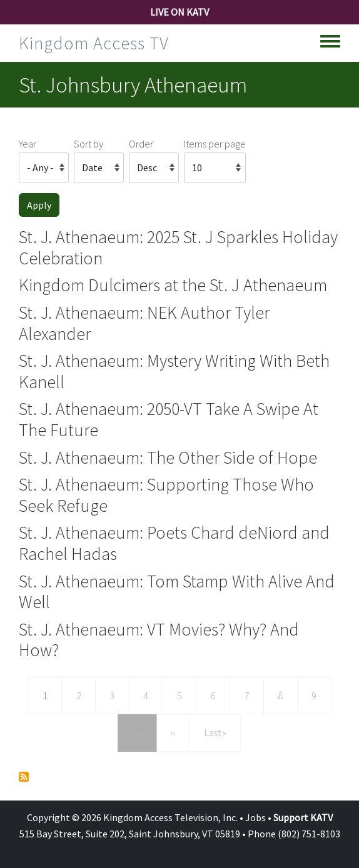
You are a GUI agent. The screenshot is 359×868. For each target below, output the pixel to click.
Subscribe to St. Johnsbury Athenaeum (24, 777)
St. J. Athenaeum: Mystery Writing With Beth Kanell (174, 371)
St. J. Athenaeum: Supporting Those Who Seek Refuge (166, 495)
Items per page (215, 144)
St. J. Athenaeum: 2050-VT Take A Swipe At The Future (169, 419)
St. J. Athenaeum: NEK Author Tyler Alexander (144, 323)
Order (141, 144)
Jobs (255, 817)
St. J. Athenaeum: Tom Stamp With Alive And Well (177, 592)
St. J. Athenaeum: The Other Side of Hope (168, 457)
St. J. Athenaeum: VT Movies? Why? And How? (159, 640)
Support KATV (303, 817)
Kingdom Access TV (94, 43)
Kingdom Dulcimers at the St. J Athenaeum (173, 285)
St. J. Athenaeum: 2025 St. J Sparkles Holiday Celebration (178, 247)
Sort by (88, 144)
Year (28, 144)
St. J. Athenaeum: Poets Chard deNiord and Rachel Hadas (174, 543)
